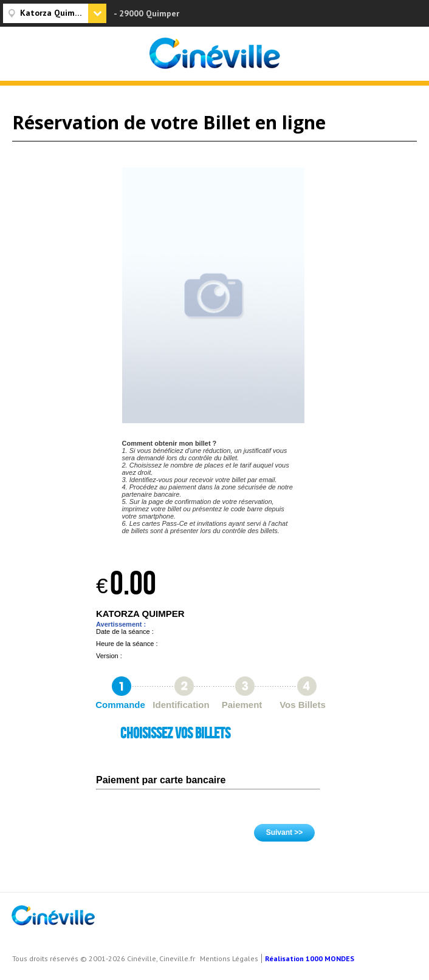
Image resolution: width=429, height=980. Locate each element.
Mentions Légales (229, 958)
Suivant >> (285, 832)
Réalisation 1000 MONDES (310, 958)
